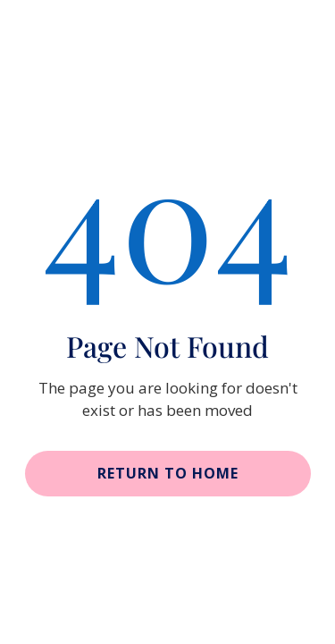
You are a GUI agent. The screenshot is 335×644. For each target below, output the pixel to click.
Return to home (168, 473)
